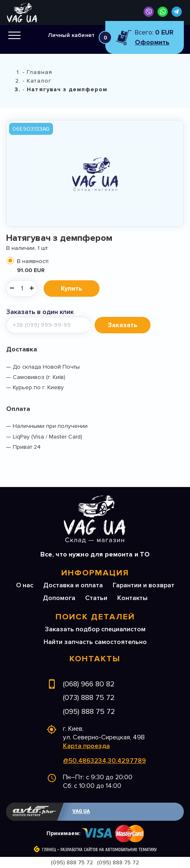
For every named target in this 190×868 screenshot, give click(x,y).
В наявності (99, 266)
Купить (72, 289)
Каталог (39, 81)
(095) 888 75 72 (89, 711)
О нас (25, 585)
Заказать (123, 325)
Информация (95, 573)
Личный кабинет (71, 35)
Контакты (132, 598)
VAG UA (81, 811)
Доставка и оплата (73, 585)
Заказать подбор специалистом (95, 629)
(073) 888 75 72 (89, 697)
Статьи (96, 598)
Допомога (59, 598)
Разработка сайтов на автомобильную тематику (109, 850)
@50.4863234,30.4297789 (104, 761)
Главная (39, 72)
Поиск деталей (95, 617)
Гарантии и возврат (144, 585)
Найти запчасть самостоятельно (95, 642)
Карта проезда (86, 746)
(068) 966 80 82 (89, 684)
